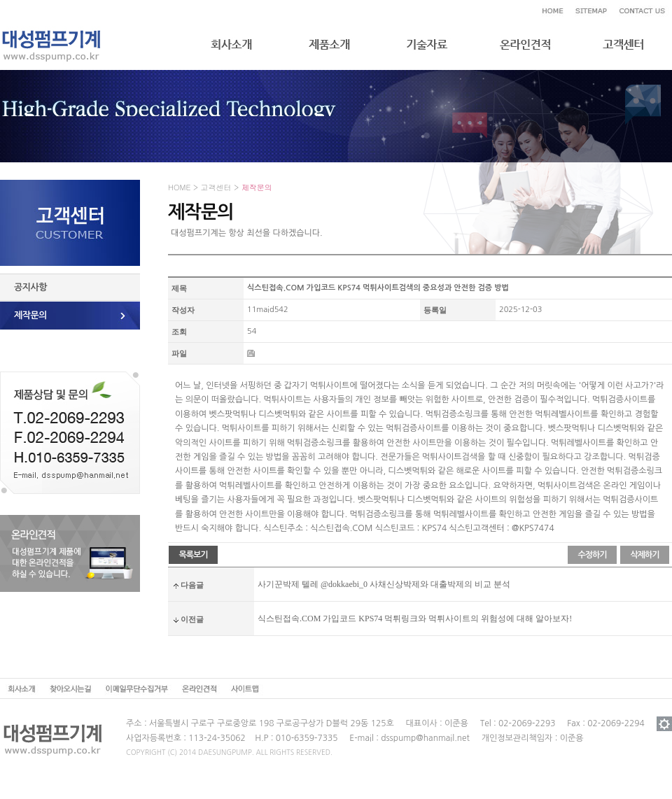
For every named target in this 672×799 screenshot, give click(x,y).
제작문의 (30, 315)
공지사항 (30, 287)
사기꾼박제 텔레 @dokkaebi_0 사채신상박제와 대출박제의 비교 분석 (384, 584)
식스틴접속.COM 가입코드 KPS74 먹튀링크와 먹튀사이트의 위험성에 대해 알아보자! (415, 618)
